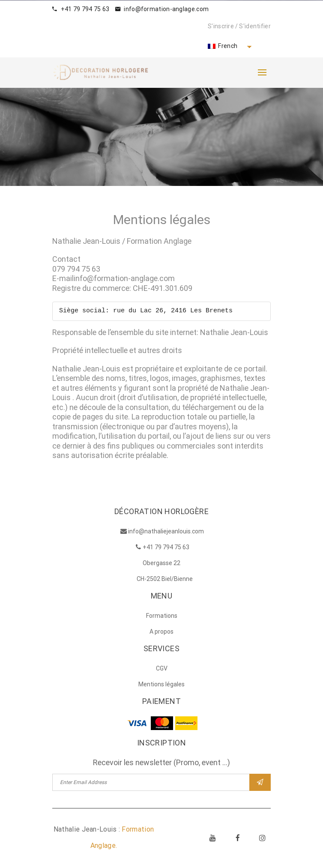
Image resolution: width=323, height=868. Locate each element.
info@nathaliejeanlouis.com (166, 533)
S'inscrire (221, 26)
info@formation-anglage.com (162, 9)
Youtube (213, 839)
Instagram (263, 839)
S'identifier (255, 26)
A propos (161, 633)
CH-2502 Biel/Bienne (165, 580)
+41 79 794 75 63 (81, 9)
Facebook (238, 839)
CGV (162, 670)
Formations (162, 617)
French (223, 46)
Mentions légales (161, 685)
